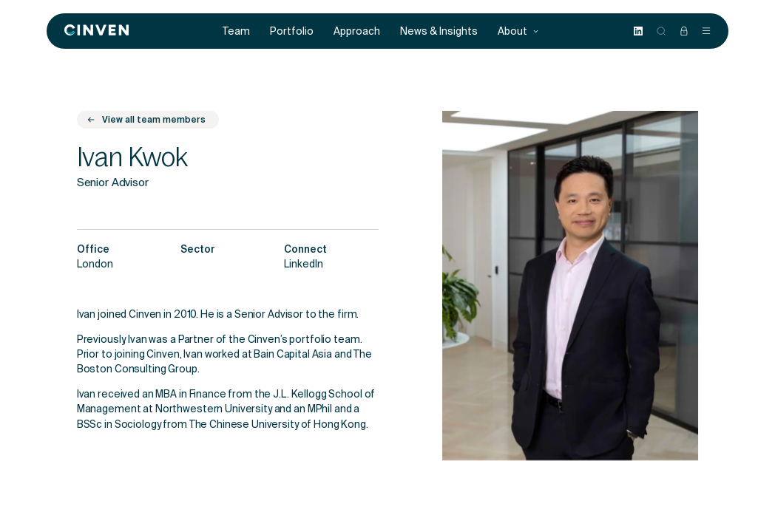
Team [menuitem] (236, 31)
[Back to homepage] (97, 31)
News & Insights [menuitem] (439, 31)
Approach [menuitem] (357, 31)
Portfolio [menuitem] (292, 31)
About (518, 31)
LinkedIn (304, 265)
